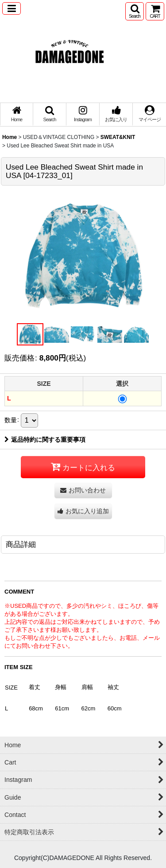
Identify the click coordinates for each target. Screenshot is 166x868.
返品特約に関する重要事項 (45, 440)
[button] (12, 8)
